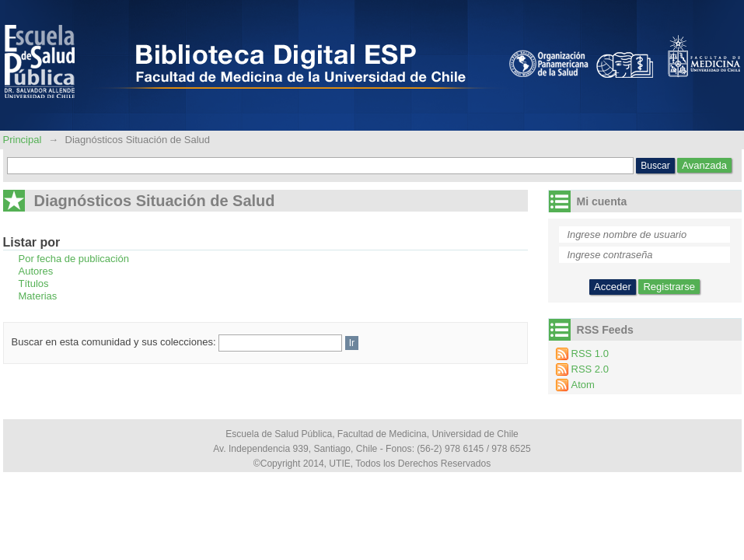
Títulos (34, 283)
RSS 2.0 (590, 369)
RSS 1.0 (590, 353)
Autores (36, 271)
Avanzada (704, 165)
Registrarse (669, 287)
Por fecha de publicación (74, 259)
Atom (583, 385)
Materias (38, 296)
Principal (24, 140)
